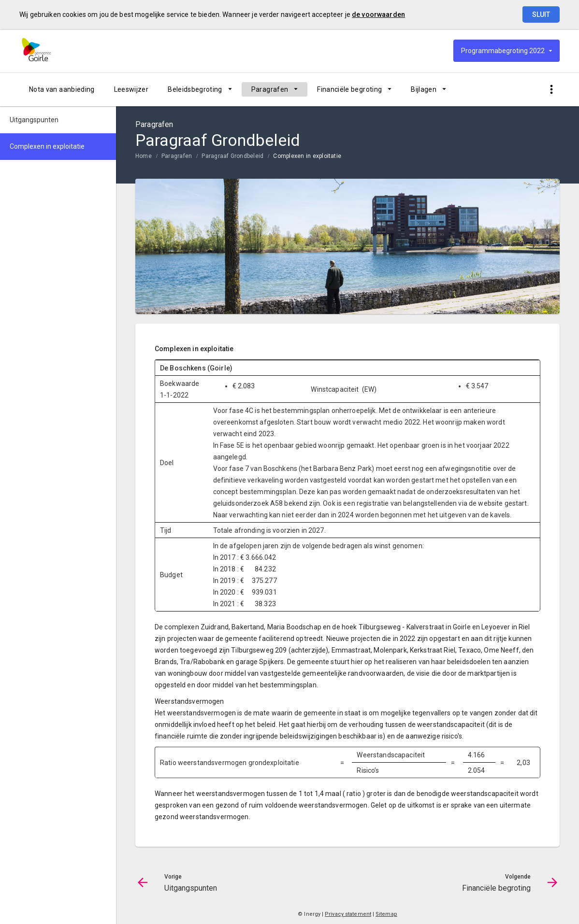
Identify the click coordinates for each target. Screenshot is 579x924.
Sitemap (386, 914)
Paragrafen (270, 89)
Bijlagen (424, 89)
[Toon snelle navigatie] (551, 90)
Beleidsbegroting (195, 89)
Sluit (541, 14)
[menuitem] (62, 89)
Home (144, 156)
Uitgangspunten (34, 120)
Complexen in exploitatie (307, 156)
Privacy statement (348, 914)
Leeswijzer (131, 89)
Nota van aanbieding (62, 89)
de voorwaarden (378, 14)
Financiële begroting (349, 89)
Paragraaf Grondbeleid (232, 156)
